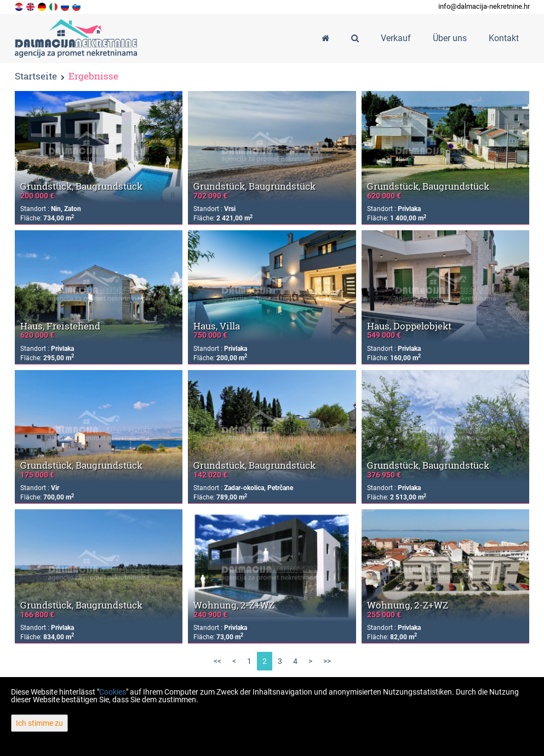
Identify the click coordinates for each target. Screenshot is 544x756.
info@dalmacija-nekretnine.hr (484, 6)
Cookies (113, 692)
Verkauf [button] (396, 38)
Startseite (36, 76)
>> (327, 661)
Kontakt (504, 38)
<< (217, 661)
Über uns (450, 38)
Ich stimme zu (39, 723)
